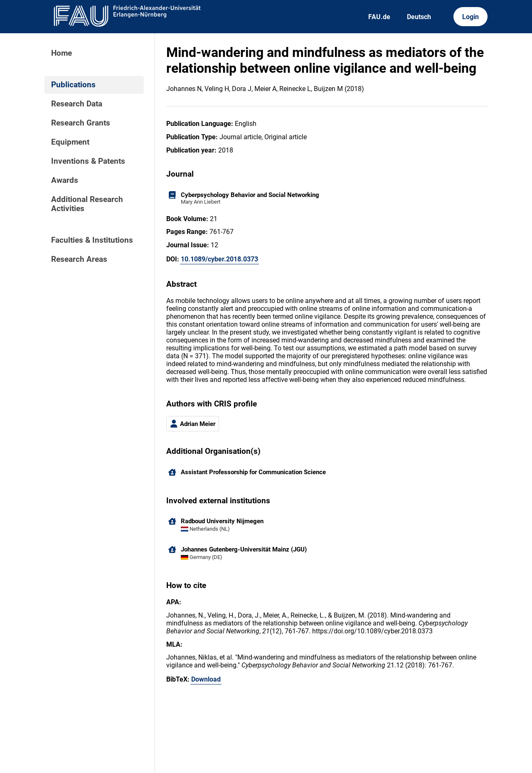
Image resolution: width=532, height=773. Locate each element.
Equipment (70, 142)
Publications (73, 85)
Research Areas (79, 259)
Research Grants (81, 123)
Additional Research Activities (87, 204)
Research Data (77, 104)
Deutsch (419, 17)
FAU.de (379, 17)
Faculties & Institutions (92, 240)
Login (470, 17)
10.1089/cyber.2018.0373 (219, 259)
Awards (65, 180)
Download (206, 679)
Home (62, 53)
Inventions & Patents (88, 161)
